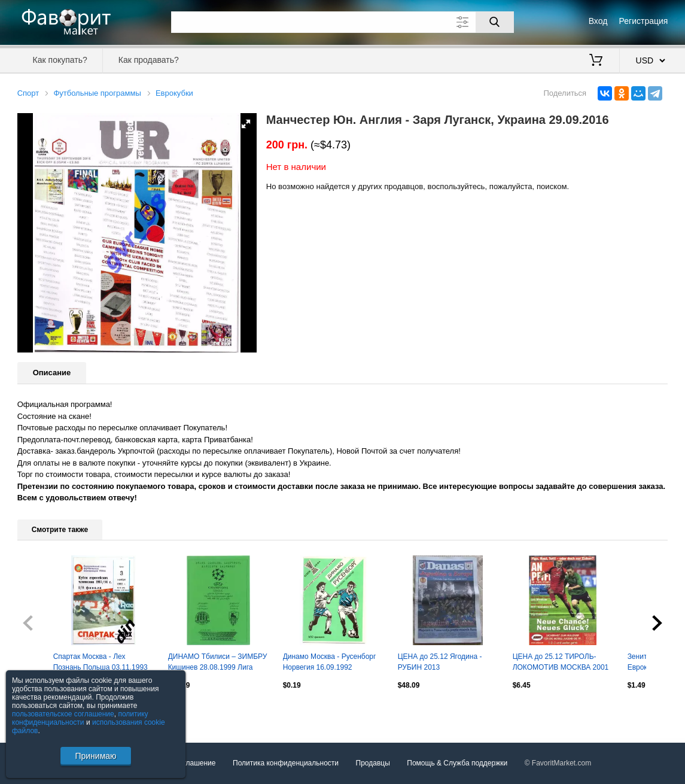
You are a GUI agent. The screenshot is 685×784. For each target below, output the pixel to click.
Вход (598, 21)
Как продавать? (149, 60)
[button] (246, 124)
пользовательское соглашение (63, 714)
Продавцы (373, 763)
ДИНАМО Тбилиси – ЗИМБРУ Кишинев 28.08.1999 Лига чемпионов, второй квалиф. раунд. (218, 663)
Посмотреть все (44, 711)
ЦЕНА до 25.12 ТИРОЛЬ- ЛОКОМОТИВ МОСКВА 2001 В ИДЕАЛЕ (561, 663)
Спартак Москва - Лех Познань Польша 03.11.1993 (101, 662)
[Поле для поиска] (342, 22)
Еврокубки (174, 93)
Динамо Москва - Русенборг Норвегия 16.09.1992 (330, 662)
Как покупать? (60, 60)
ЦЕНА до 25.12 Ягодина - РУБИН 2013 (440, 662)
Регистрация (644, 21)
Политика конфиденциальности (286, 763)
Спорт (28, 93)
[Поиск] (495, 22)
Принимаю (95, 756)
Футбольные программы (97, 93)
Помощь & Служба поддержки (457, 763)
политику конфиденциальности (80, 718)
